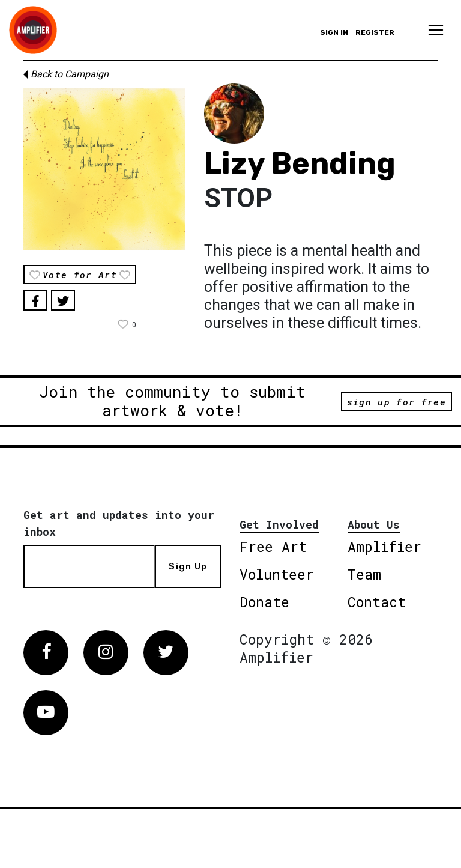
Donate (264, 602)
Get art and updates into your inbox (119, 523)
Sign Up (188, 566)
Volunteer (277, 574)
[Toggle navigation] (436, 30)
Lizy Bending (300, 163)
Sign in (334, 32)
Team (364, 574)
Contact (377, 602)
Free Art (273, 547)
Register (375, 32)
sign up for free (396, 402)
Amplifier (384, 547)
